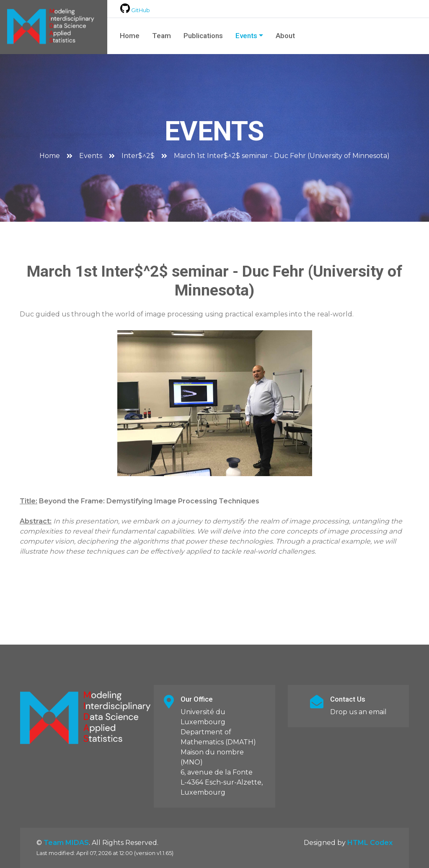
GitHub (135, 10)
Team (162, 36)
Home (130, 36)
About (285, 36)
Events (246, 36)
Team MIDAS (66, 843)
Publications (203, 36)
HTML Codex (370, 843)
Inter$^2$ (138, 156)
